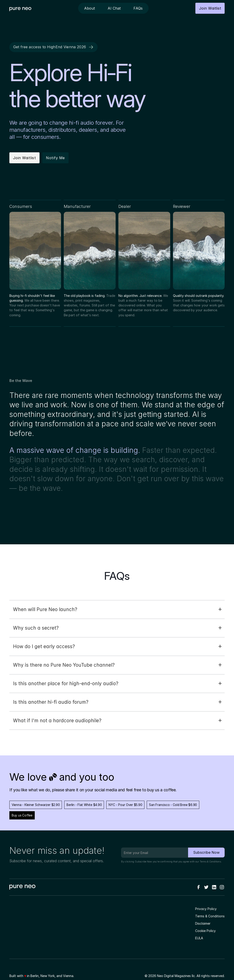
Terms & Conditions (210, 862)
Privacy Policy (206, 909)
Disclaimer (203, 923)
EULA (199, 938)
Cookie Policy (205, 931)
